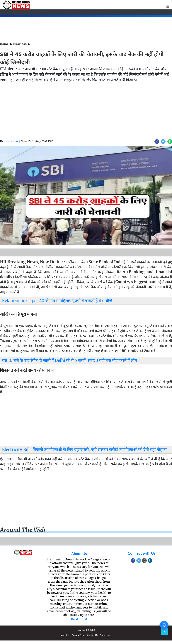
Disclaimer (105, 635)
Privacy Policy (79, 635)
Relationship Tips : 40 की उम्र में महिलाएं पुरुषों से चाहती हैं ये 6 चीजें (57, 301)
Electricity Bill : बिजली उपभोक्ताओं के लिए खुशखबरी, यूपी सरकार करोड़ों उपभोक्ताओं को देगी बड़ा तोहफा (84, 449)
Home (4, 44)
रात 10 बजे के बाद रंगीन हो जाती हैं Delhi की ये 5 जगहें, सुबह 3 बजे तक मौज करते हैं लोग (69, 360)
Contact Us (92, 635)
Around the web (23, 530)
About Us (79, 554)
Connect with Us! (142, 553)
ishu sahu (11, 141)
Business (20, 44)
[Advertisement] (86, 113)
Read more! (79, 619)
